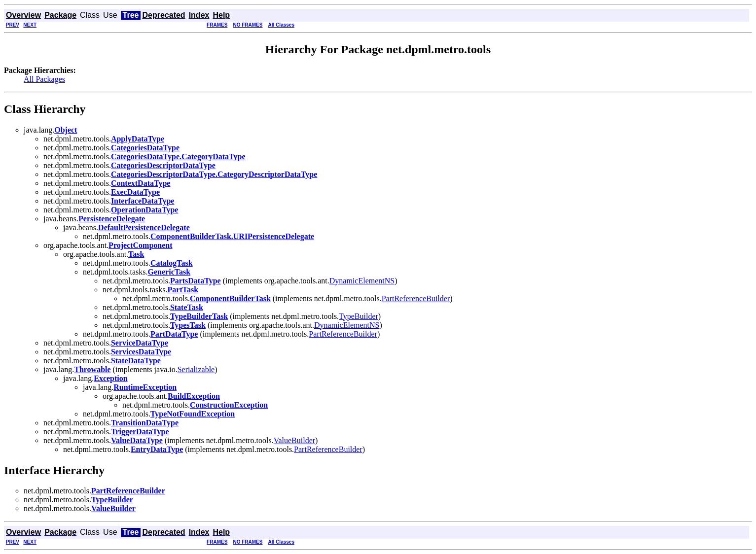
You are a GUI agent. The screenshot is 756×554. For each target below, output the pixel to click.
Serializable (196, 369)
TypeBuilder (359, 316)
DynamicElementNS (362, 281)
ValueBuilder (294, 440)
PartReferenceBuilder (416, 298)
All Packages (44, 79)
